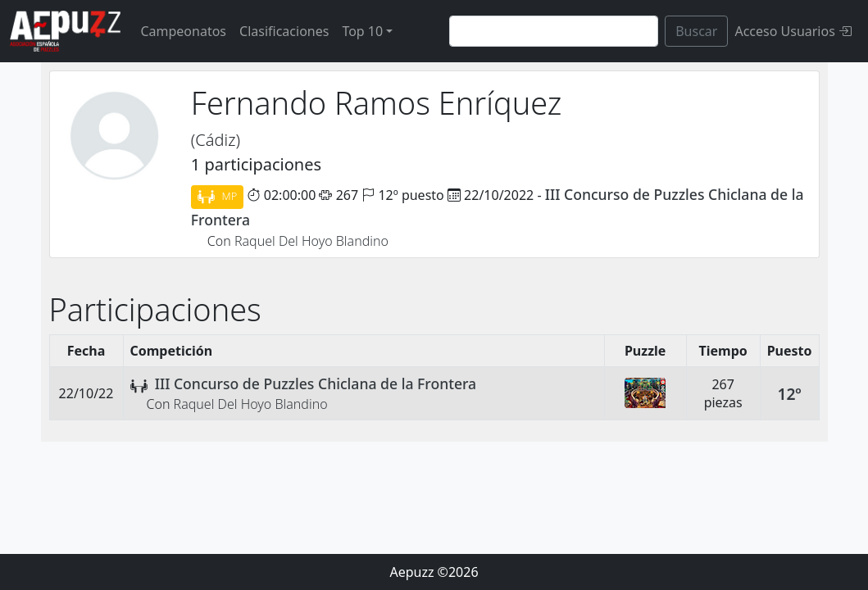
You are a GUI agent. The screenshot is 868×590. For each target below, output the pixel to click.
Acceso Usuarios (793, 31)
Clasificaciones (284, 31)
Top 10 (362, 31)
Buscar (696, 31)
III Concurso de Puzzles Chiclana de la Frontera (316, 383)
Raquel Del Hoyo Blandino (311, 241)
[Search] (554, 31)
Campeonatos (183, 31)
